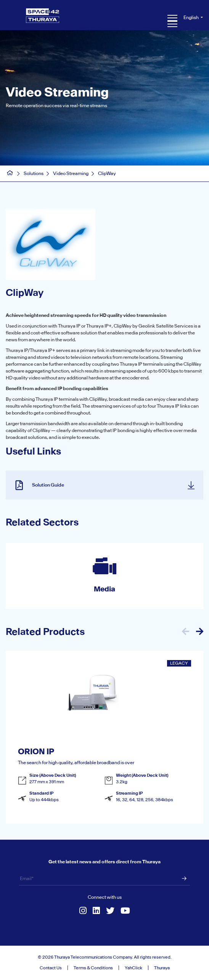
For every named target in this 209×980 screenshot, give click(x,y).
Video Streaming (71, 173)
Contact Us (51, 968)
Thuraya (162, 968)
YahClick (133, 968)
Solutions (34, 173)
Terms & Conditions (93, 968)
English (191, 17)
